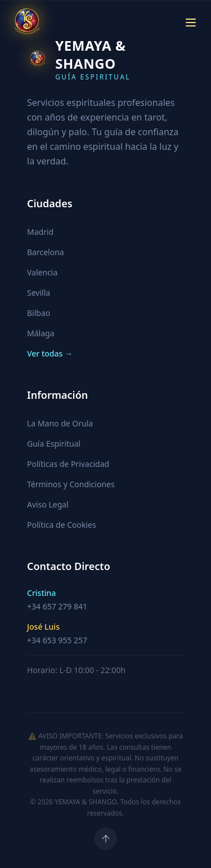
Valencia (42, 272)
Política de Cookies (62, 525)
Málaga (41, 333)
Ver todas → (50, 353)
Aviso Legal (48, 504)
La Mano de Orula (60, 423)
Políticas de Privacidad (68, 464)
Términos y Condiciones (71, 484)
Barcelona (46, 252)
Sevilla (39, 293)
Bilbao (39, 313)
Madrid (40, 232)
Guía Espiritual (54, 444)
